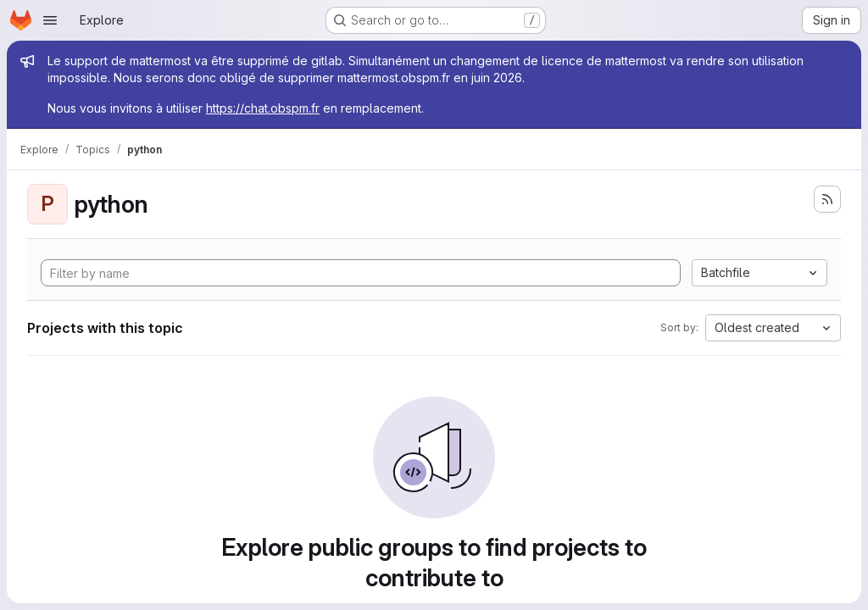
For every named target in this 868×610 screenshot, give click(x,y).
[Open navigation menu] (50, 20)
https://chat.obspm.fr (263, 108)
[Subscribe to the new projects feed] (827, 199)
